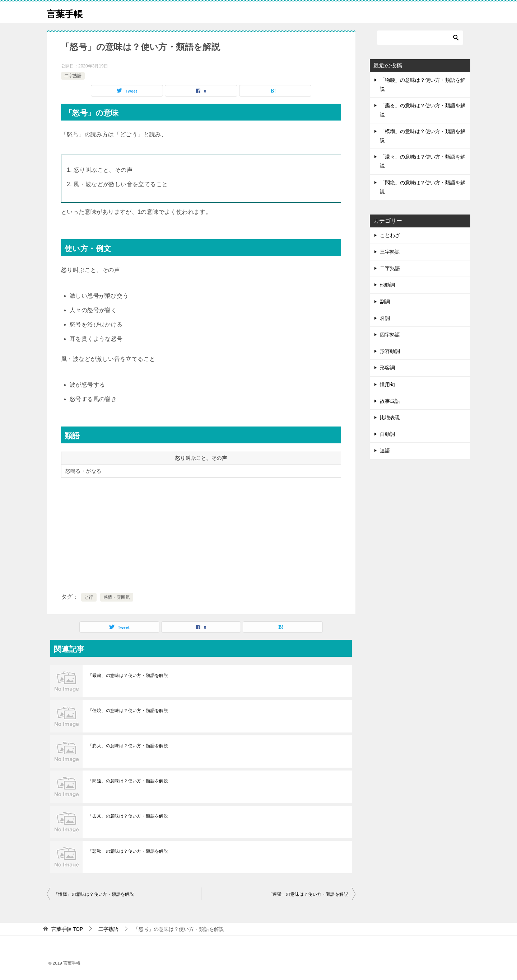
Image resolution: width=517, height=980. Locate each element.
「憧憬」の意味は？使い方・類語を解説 (94, 894)
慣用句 (387, 385)
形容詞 (387, 368)
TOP (67, 929)
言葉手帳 (68, 12)
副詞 (385, 302)
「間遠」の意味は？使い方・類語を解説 (128, 781)
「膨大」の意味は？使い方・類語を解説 (128, 746)
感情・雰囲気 (117, 597)
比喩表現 (390, 418)
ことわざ (390, 235)
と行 (89, 597)
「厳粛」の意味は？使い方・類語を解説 (128, 675)
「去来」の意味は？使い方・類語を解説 (128, 816)
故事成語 (390, 401)
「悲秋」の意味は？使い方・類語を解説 (128, 851)
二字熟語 (73, 76)
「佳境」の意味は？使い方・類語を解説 (128, 711)
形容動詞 (390, 351)
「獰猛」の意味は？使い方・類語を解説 (308, 894)
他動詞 (387, 285)
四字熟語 (390, 335)
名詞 (385, 318)
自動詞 (387, 434)
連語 (385, 451)
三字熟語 (390, 252)
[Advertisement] (201, 534)
